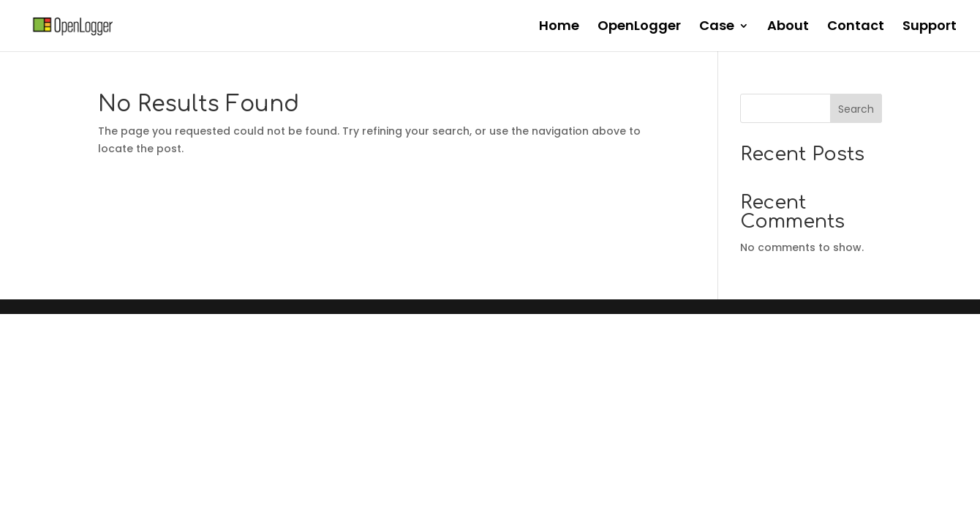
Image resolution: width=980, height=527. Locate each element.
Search (856, 109)
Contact (856, 27)
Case (717, 27)
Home (559, 27)
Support (930, 27)
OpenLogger (639, 27)
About (788, 27)
